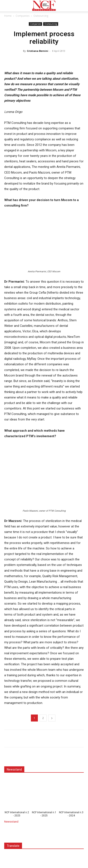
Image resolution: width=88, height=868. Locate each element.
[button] (7, 6)
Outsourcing (41, 16)
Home (8, 16)
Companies (23, 16)
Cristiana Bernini (38, 51)
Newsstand (11, 821)
